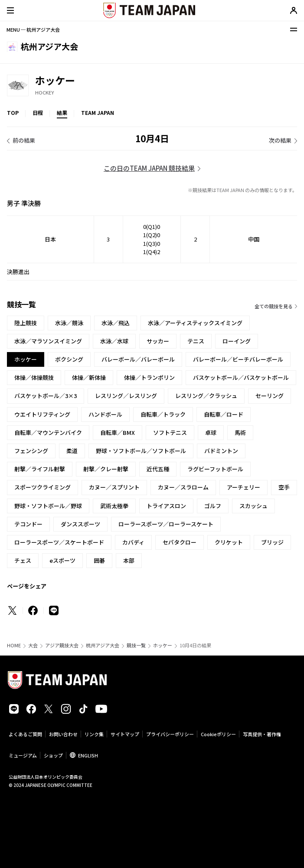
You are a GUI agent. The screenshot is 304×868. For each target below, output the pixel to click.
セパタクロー (180, 542)
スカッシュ (253, 506)
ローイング (237, 341)
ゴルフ (213, 506)
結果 (62, 113)
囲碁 (99, 560)
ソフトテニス (170, 432)
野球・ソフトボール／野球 (48, 506)
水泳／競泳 (69, 323)
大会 (33, 645)
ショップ (53, 755)
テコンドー (28, 524)
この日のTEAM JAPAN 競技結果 (149, 168)
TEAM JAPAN (98, 113)
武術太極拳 (114, 506)
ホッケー (163, 645)
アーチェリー (244, 487)
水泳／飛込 (116, 323)
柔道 (72, 451)
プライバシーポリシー (170, 734)
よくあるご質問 (25, 734)
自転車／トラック (163, 414)
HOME (14, 645)
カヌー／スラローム (183, 487)
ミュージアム (23, 755)
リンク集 (94, 734)
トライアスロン (166, 506)
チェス (23, 560)
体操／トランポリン (149, 377)
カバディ (133, 542)
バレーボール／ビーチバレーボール (238, 359)
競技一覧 (136, 645)
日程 (38, 113)
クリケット (229, 542)
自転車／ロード (224, 414)
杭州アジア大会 (103, 645)
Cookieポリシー (218, 734)
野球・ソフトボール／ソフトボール (141, 451)
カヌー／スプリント (114, 487)
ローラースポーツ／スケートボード (59, 542)
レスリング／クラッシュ (206, 396)
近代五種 (158, 469)
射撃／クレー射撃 (106, 469)
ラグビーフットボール (215, 469)
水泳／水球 (114, 341)
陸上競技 (26, 323)
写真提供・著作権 (262, 734)
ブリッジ (272, 542)
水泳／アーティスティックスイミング (195, 323)
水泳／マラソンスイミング (48, 341)
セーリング (270, 396)
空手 (284, 487)
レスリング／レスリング (126, 396)
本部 (129, 560)
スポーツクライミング (42, 487)
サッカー (158, 341)
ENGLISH (88, 755)
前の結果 (24, 140)
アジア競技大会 (62, 645)
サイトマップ (125, 734)
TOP (13, 113)
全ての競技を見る (274, 306)
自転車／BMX (118, 432)
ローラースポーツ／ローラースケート (166, 524)
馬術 (240, 432)
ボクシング (69, 359)
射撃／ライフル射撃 (40, 469)
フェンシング (31, 451)
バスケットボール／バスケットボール (241, 377)
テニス (196, 341)
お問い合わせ (63, 734)
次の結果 (280, 140)
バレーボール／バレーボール (138, 359)
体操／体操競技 (34, 377)
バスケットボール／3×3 (46, 396)
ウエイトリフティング (42, 414)
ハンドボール (105, 414)
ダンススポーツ (80, 524)
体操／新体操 (89, 377)
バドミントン (221, 451)
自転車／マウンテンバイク (48, 432)
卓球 (211, 432)
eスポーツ (62, 560)
